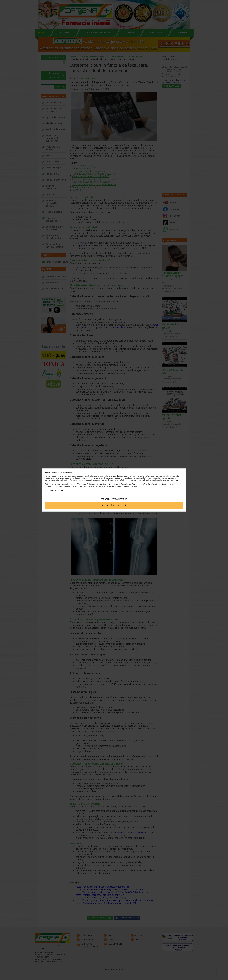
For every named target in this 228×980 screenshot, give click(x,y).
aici (61, 490)
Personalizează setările (114, 499)
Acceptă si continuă (114, 505)
